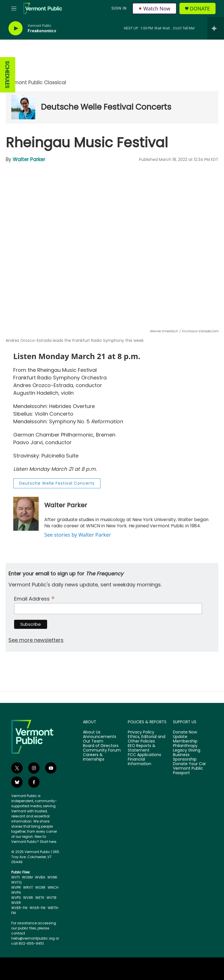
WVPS (16, 898)
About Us (92, 732)
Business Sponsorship (185, 757)
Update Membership (185, 739)
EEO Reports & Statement (142, 748)
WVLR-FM (38, 908)
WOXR (40, 887)
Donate (200, 9)
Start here (48, 842)
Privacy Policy (141, 732)
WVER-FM (19, 908)
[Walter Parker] (26, 514)
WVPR (16, 887)
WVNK (52, 877)
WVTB (51, 898)
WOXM (27, 877)
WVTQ (16, 882)
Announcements (100, 737)
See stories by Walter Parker (78, 535)
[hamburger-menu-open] (14, 8)
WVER (16, 903)
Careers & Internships (94, 757)
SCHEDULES (7, 75)
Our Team (93, 741)
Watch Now (154, 8)
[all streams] (216, 28)
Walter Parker (29, 159)
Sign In (119, 8)
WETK (40, 898)
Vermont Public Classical (36, 83)
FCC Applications (144, 755)
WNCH (53, 887)
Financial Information (140, 762)
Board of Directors (101, 746)
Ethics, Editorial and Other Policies (147, 739)
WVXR (28, 898)
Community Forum (102, 750)
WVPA (16, 892)
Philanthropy (185, 746)
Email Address (34, 598)
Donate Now (185, 732)
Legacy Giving (187, 750)
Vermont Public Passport (188, 771)
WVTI (16, 877)
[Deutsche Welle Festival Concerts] (23, 107)
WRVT (28, 887)
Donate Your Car (189, 764)
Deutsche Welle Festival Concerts (106, 107)
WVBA (40, 877)
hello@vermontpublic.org (33, 938)
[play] (16, 28)
